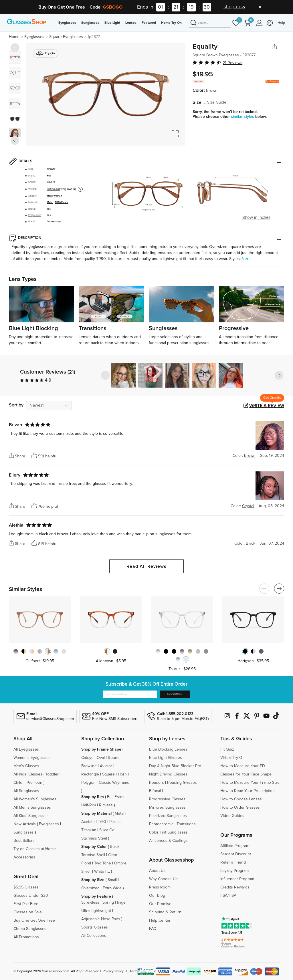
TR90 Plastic (62, 202)
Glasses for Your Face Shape (246, 774)
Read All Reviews (146, 566)
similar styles (243, 117)
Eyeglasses (67, 23)
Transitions (186, 824)
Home (14, 37)
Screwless (90, 902)
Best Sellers (24, 841)
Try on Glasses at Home (35, 849)
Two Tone (103, 863)
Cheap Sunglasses (30, 929)
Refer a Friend (233, 862)
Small (112, 880)
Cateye (87, 758)
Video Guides (232, 816)
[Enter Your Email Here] (130, 694)
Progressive (35, 215)
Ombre (120, 863)
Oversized (90, 888)
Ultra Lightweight (96, 911)
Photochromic (161, 824)
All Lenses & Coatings (168, 841)
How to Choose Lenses (241, 799)
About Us (157, 871)
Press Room (160, 887)
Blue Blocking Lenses (168, 749)
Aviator (106, 766)
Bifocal (32, 209)
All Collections (94, 936)
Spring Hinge (114, 902)
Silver (86, 872)
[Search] (210, 23)
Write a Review (267, 406)
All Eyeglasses (26, 749)
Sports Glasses (95, 927)
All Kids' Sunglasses (31, 816)
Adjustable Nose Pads (101, 919)
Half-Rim (89, 805)
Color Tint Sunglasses (168, 832)
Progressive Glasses (167, 799)
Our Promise (160, 904)
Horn (122, 774)
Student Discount (236, 854)
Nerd (246, 259)
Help (281, 23)
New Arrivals (25, 824)
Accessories (24, 857)
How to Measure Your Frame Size (250, 783)
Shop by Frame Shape (101, 749)
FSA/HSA (228, 896)
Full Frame (116, 797)
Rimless (106, 805)
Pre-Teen (34, 783)
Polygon (88, 783)
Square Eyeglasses (66, 37)
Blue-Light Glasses (166, 758)
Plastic (115, 822)
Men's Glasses (26, 766)
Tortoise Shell (93, 855)
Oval (101, 758)
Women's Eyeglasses (32, 758)
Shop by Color (94, 847)
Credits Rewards (235, 887)
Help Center (160, 921)
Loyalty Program (234, 871)
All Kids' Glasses (28, 774)
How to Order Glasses (240, 808)
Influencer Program (237, 879)
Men (49, 196)
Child (18, 783)
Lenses (131, 23)
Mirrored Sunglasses (167, 808)
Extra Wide (112, 888)
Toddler (52, 774)
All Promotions (26, 937)
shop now (234, 7)
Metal (50, 202)
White (99, 872)
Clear (113, 855)
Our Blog (157, 896)
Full (49, 176)
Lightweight (53, 189)
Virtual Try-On (232, 758)
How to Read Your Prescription (248, 791)
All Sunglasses (26, 791)
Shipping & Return (165, 912)
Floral (86, 863)
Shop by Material (96, 814)
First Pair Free (26, 904)
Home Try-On (171, 23)
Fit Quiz (227, 749)
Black (115, 847)
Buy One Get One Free (34, 921)
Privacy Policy (113, 971)
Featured (149, 23)
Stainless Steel (94, 838)
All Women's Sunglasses (35, 799)
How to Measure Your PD (243, 766)
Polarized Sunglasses (168, 816)
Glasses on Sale (28, 912)
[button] (279, 375)
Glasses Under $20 (31, 896)
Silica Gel (107, 830)
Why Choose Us (163, 879)
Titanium (89, 830)
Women (58, 196)
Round (114, 758)
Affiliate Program (235, 846)
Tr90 (102, 822)
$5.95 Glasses (26, 887)
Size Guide (217, 102)
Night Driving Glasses (168, 774)
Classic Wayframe (114, 783)
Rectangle (90, 774)
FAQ (153, 929)
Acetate (88, 822)
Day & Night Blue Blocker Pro (175, 766)
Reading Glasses (182, 783)
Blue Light (112, 23)
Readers (157, 783)
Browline (89, 766)
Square (51, 182)
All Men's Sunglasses (32, 808)
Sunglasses (90, 23)
